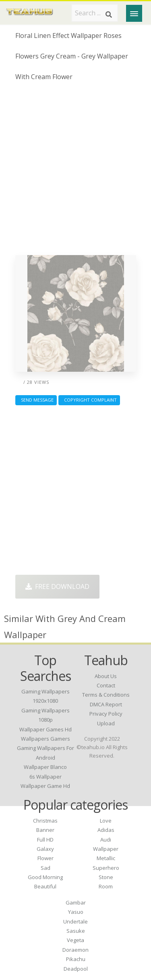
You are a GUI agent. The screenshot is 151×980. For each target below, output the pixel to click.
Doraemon (75, 950)
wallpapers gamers (46, 739)
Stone (106, 877)
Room (106, 886)
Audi (106, 840)
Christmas (45, 821)
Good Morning (45, 877)
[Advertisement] (75, 171)
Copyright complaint (89, 400)
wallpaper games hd (46, 729)
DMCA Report (106, 704)
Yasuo (76, 912)
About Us (106, 676)
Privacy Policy (106, 714)
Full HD (45, 840)
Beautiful (45, 886)
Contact (106, 685)
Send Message (36, 400)
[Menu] (134, 13)
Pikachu (76, 959)
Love (106, 821)
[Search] (109, 15)
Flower (46, 858)
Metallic (106, 858)
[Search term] (95, 13)
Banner (45, 830)
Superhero (106, 868)
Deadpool (76, 969)
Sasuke (76, 931)
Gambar (76, 903)
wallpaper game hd (45, 786)
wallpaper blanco (45, 767)
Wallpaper (106, 849)
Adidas (106, 830)
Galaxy (45, 849)
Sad (46, 868)
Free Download (57, 586)
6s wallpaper (46, 777)
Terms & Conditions (106, 695)
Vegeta (75, 940)
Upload (106, 723)
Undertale (75, 921)
